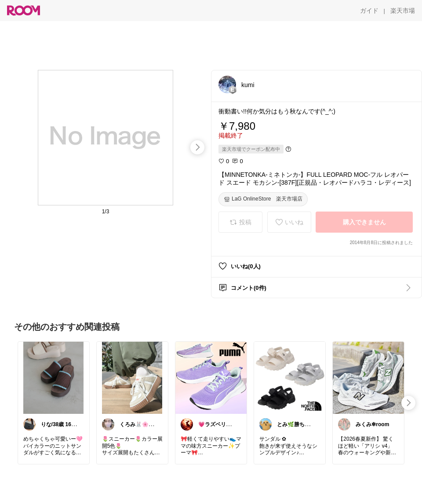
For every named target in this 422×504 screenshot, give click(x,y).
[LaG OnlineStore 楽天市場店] (263, 199)
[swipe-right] (197, 147)
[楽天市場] (403, 11)
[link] (54, 377)
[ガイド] (369, 11)
